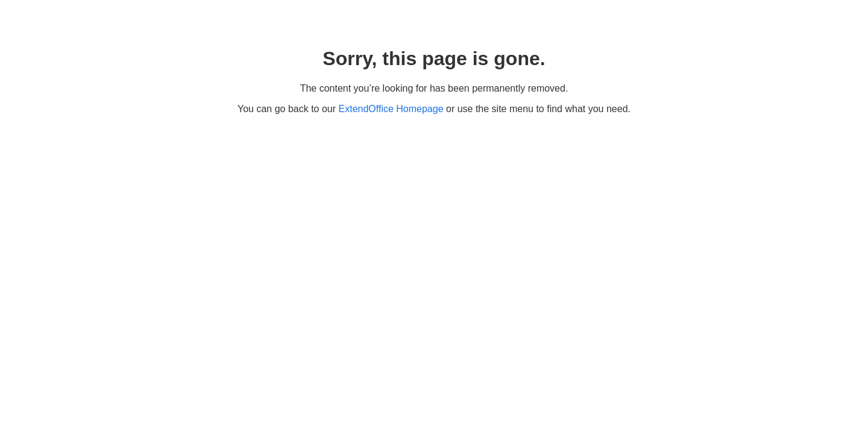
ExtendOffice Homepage (391, 109)
